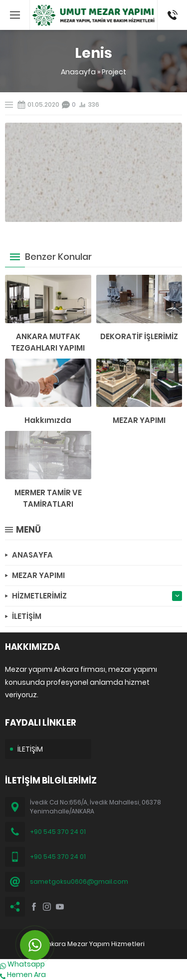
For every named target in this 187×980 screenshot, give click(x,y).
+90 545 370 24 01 (58, 832)
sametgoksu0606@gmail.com (79, 882)
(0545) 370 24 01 (169, 15)
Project (114, 72)
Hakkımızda (48, 420)
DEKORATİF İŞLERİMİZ (139, 336)
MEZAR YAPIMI (139, 420)
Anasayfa (78, 72)
